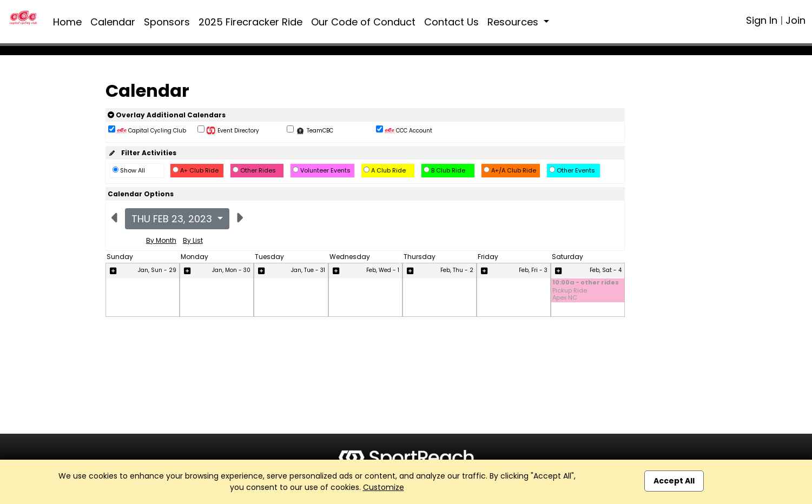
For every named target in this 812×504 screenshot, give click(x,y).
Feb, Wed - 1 (383, 270)
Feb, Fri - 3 (533, 270)
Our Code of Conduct (363, 22)
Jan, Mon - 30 (231, 270)
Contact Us (451, 22)
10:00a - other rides (586, 283)
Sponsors (167, 22)
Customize (384, 487)
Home (67, 22)
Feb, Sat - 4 (606, 270)
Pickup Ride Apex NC (570, 294)
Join (796, 20)
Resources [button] (514, 22)
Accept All (674, 481)
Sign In (762, 20)
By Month (161, 240)
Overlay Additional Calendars (167, 115)
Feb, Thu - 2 (457, 270)
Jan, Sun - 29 (157, 270)
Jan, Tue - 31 (308, 270)
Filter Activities (142, 153)
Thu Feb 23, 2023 (173, 219)
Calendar (113, 22)
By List (193, 240)
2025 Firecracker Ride (250, 22)
